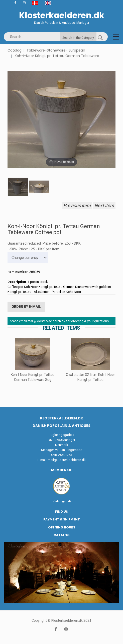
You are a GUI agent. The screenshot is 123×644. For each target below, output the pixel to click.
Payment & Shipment (62, 519)
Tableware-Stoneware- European (56, 50)
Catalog (15, 50)
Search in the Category (78, 38)
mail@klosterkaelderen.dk (67, 460)
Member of (62, 470)
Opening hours (62, 527)
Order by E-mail (26, 307)
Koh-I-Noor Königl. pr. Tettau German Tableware (57, 56)
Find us (61, 512)
